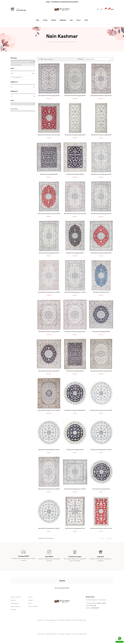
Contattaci (30, 600)
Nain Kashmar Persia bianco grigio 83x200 (75, 135)
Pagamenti (13, 600)
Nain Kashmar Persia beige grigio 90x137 (75, 528)
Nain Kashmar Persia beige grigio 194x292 (101, 174)
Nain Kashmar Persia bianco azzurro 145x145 (101, 410)
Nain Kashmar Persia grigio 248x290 (101, 332)
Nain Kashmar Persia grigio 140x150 (101, 489)
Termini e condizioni (33, 606)
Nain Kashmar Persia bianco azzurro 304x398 (49, 410)
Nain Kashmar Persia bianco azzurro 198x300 (49, 292)
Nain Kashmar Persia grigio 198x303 (75, 253)
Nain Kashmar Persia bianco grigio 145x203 (49, 96)
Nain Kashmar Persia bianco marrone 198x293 (49, 214)
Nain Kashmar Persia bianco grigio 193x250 (101, 253)
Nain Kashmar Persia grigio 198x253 (75, 174)
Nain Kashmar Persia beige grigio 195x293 (49, 253)
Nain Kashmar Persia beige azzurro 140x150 (101, 450)
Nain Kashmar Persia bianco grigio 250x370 (49, 332)
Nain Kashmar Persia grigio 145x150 (75, 450)
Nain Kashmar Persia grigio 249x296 (49, 174)
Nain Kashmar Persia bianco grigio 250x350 (101, 371)
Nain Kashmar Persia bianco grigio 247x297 (49, 371)
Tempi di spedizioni (15, 606)
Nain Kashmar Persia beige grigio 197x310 (101, 214)
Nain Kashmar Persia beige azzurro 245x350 (49, 489)
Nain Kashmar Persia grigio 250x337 (75, 371)
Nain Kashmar (14, 109)
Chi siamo (30, 597)
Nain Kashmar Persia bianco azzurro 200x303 (75, 214)
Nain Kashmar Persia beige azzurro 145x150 (49, 450)
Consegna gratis (15, 603)
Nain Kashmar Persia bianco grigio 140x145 (75, 410)
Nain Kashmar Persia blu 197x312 (101, 292)
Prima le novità (99, 59)
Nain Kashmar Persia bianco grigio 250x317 (75, 332)
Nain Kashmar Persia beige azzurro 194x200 (75, 489)
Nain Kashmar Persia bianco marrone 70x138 (101, 528)
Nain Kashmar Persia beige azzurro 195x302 (75, 292)
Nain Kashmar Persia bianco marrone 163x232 (49, 135)
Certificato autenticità (16, 597)
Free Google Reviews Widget (62, 588)
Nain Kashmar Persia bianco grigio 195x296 (101, 96)
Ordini (30, 603)
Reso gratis (13, 610)
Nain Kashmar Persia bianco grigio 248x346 (75, 96)
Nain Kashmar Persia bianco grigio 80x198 (101, 135)
